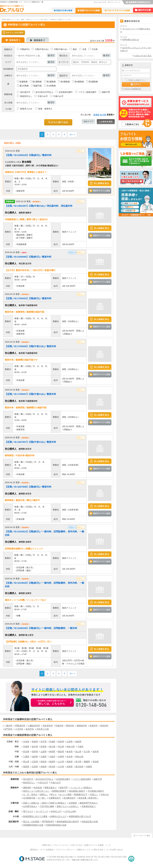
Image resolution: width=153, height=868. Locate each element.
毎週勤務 (24, 82)
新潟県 (26, 752)
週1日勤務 (24, 86)
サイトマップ (115, 2)
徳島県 (70, 762)
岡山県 (26, 762)
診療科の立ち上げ (58, 816)
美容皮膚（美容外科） (88, 798)
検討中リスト (143, 10)
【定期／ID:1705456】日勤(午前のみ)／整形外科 (30, 346)
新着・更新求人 (45, 109)
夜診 (75, 49)
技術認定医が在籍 (90, 822)
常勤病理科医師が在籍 (56, 825)
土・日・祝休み (30, 794)
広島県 (35, 762)
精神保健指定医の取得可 (68, 822)
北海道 (26, 742)
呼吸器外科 (20, 726)
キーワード (64, 62)
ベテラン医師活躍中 (87, 92)
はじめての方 (101, 2)
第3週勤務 (65, 82)
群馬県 (43, 747)
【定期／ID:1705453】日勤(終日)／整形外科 (28, 298)
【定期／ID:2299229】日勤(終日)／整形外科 (28, 155)
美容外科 (104, 726)
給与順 (103, 115)
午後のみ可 (58, 96)
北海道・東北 (13, 742)
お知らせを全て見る (143, 56)
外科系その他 (43, 729)
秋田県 (61, 742)
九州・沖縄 (14, 767)
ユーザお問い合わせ (114, 850)
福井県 (96, 752)
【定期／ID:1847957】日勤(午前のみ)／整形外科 (30, 442)
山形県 (70, 742)
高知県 (96, 762)
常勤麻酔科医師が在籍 (33, 825)
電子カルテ (28, 811)
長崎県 (43, 767)
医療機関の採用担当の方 (137, 2)
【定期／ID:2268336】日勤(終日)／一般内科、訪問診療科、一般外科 (41, 628)
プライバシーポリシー (65, 850)
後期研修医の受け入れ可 (80, 816)
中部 (17, 752)
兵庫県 (61, 757)
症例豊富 (73, 803)
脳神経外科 (82, 726)
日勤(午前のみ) (42, 49)
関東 (17, 747)
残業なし (44, 794)
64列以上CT (56, 811)
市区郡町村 (8, 69)
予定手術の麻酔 (47, 806)
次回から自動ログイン (137, 80)
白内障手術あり (30, 806)
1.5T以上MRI (70, 811)
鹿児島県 (79, 767)
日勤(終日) (25, 49)
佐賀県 (35, 767)
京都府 (43, 757)
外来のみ (105, 794)
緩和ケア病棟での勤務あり (54, 803)
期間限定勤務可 (59, 791)
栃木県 (35, 747)
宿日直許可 (25, 92)
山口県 (61, 762)
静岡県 (52, 752)
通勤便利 (27, 788)
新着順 (96, 115)
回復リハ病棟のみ (31, 803)
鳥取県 (43, 762)
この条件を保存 (106, 122)
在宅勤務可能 (29, 798)
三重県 (26, 757)
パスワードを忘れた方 (132, 89)
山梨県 (43, 752)
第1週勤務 (37, 82)
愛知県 (61, 752)
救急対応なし (26, 96)
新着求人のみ (26, 109)
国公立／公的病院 (31, 822)
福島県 (78, 742)
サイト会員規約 (47, 850)
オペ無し (42, 798)
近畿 (17, 757)
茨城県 (26, 747)
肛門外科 (8, 729)
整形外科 (70, 726)
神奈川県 (71, 747)
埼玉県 (61, 747)
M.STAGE (32, 859)
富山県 (78, 752)
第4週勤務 (79, 82)
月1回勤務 (51, 86)
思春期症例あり (89, 806)
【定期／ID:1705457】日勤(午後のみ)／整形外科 (30, 394)
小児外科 (19, 729)
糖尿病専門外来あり (89, 803)
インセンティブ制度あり (81, 788)
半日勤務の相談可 (96, 791)
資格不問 (63, 788)
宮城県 (52, 742)
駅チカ (54, 794)
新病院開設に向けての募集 (35, 816)
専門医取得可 (48, 822)
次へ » (72, 134)
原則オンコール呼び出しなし (36, 791)
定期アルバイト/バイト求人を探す (37, 20)
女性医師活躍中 (66, 92)
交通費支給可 (55, 798)
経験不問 (106, 92)
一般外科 (8, 726)
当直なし (94, 794)
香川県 (78, 762)
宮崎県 (70, 767)
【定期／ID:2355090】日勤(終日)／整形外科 (28, 257)
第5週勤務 (93, 82)
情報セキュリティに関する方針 (90, 850)
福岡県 (26, 767)
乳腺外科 (59, 726)
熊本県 (52, 767)
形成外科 (94, 726)
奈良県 (70, 757)
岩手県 (43, 742)
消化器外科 (48, 726)
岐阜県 (70, 752)
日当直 (95, 49)
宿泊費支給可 (69, 798)
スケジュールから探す (13, 33)
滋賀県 (35, 757)
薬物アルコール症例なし (68, 806)
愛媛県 (87, 762)
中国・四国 (14, 762)
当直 (84, 49)
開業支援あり (51, 788)
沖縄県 (89, 767)
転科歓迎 (38, 788)
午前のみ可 (43, 96)
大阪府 (52, 757)
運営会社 (34, 850)
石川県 (87, 752)
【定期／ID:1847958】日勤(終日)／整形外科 (28, 487)
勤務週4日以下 (81, 794)
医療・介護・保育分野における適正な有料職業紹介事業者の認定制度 (131, 859)
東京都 (52, 747)
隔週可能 (38, 86)
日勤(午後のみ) (61, 49)
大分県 (61, 767)
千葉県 (80, 747)
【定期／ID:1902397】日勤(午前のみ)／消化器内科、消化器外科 (39, 206)
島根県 (52, 762)
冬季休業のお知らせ (131, 40)
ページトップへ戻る (142, 835)
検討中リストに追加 (100, 191)
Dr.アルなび (89, 10)
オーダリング (42, 811)
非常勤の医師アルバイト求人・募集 (13, 20)
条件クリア (88, 122)
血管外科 (30, 729)
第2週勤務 (51, 82)
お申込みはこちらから (52, 703)
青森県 (35, 742)
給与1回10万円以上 (44, 92)
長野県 (35, 752)
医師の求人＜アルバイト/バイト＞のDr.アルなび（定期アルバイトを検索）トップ (77, 845)
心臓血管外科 (34, 726)
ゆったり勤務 (65, 794)
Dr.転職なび (63, 10)
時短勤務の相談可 (77, 791)
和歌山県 (79, 757)
